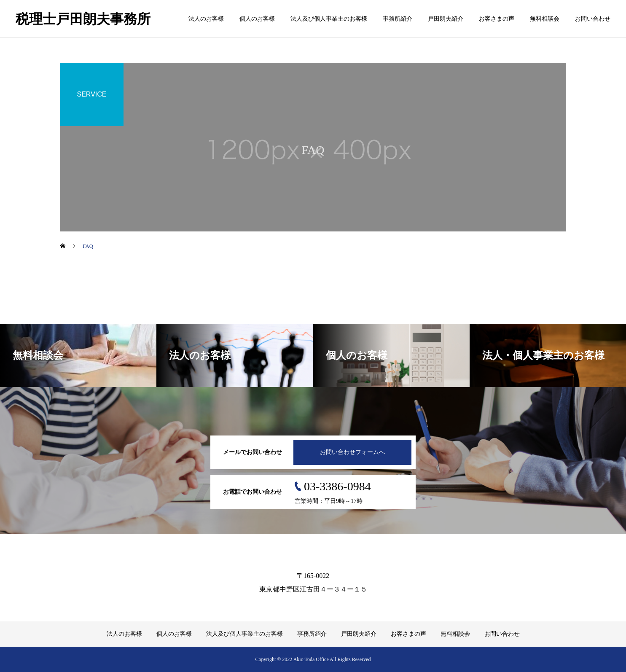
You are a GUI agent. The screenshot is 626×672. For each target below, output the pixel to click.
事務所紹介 (398, 19)
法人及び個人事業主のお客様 (329, 19)
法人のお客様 (206, 19)
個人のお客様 (257, 19)
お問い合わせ (593, 19)
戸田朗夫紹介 (446, 19)
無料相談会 (545, 19)
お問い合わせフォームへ (352, 452)
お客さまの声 (497, 19)
